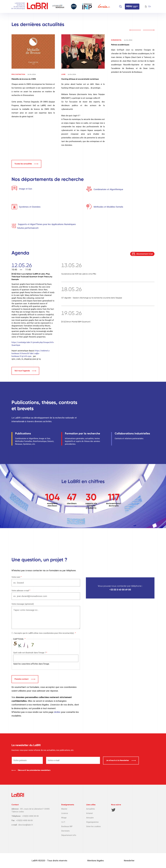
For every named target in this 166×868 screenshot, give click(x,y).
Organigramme (92, 822)
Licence (65, 813)
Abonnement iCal (144, 254)
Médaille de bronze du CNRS (24, 79)
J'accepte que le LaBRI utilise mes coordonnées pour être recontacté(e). (44, 633)
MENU (129, 6)
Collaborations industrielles (132, 434)
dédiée (57, 712)
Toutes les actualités (23, 164)
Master (64, 809)
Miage (64, 818)
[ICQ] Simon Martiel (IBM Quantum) (76, 322)
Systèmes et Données (30, 207)
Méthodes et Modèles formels (108, 207)
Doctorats (65, 831)
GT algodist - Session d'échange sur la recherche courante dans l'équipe (92, 298)
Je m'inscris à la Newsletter (118, 761)
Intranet (90, 813)
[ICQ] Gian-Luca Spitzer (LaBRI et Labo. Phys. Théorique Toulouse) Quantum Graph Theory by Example (32, 277)
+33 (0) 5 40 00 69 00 (120, 590)
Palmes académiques (120, 45)
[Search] (120, 6)
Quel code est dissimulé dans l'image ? (30, 653)
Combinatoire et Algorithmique (108, 189)
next (149, 30)
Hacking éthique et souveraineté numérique (80, 79)
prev (135, 30)
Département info (69, 835)
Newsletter (129, 861)
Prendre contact (22, 679)
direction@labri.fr (26, 825)
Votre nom (16, 577)
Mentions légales (96, 861)
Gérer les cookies (93, 826)
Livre (63, 75)
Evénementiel (116, 40)
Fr (146, 7)
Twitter (113, 810)
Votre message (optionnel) (23, 604)
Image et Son (25, 189)
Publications (23, 434)
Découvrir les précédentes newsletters (34, 770)
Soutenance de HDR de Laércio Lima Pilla (79, 274)
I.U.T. (63, 822)
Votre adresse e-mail (20, 591)
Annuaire (90, 818)
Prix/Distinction (18, 75)
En (150, 7)
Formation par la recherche (82, 434)
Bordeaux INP (67, 826)
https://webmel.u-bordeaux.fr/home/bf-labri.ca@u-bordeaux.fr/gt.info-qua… (31, 353)
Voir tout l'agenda (22, 371)
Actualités (90, 809)
